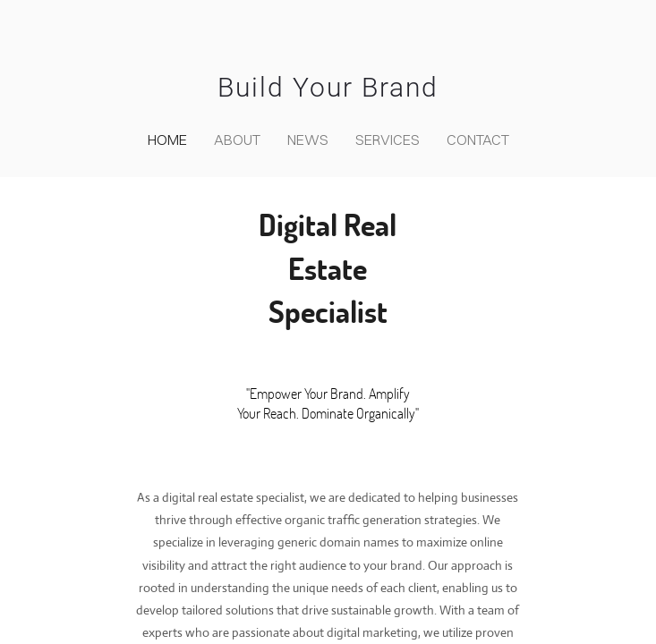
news (308, 140)
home (167, 140)
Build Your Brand (328, 87)
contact (478, 140)
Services (388, 140)
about (237, 140)
